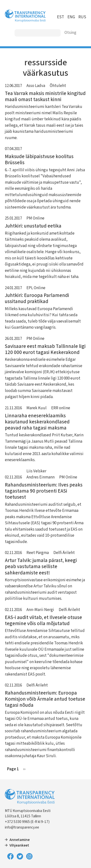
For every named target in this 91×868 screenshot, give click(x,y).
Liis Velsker (36, 471)
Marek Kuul (37, 408)
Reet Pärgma (38, 553)
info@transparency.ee (22, 827)
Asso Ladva (36, 86)
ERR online (61, 408)
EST (61, 17)
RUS (82, 17)
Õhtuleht (58, 86)
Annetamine (20, 840)
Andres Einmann (41, 477)
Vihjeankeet (19, 845)
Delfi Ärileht (64, 553)
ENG (71, 17)
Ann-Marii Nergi (40, 610)
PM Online (35, 218)
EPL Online (36, 288)
